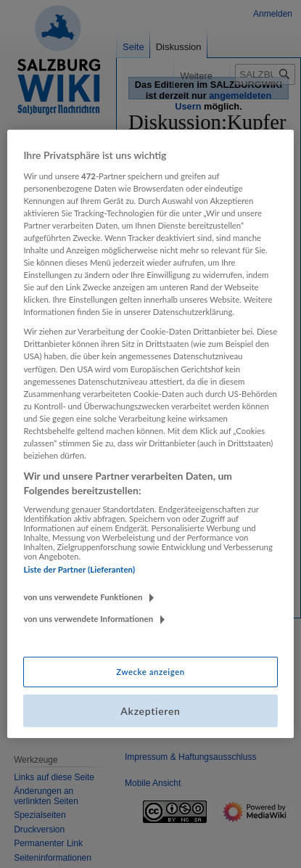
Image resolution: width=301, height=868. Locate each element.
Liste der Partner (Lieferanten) (79, 569)
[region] (150, 434)
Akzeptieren (150, 711)
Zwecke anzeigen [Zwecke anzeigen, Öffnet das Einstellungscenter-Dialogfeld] (150, 672)
